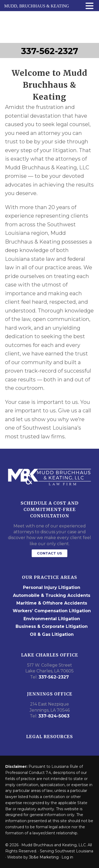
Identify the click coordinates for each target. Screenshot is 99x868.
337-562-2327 (50, 51)
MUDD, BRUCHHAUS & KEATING (37, 6)
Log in (67, 857)
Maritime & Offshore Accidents (52, 603)
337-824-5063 (54, 716)
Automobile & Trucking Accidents (52, 595)
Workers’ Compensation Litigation (52, 611)
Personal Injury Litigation (52, 587)
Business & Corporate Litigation (52, 626)
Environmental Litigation (52, 619)
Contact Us (49, 553)
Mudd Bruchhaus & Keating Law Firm (49, 27)
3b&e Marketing (44, 857)
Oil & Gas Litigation (52, 634)
